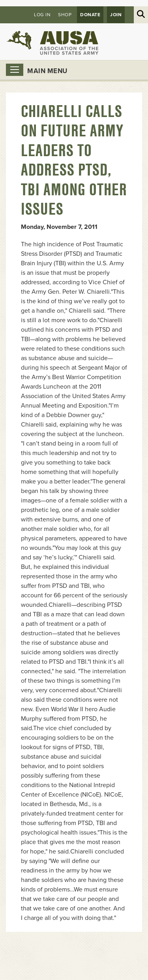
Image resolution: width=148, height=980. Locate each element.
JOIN (116, 15)
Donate (90, 15)
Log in (42, 15)
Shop (65, 15)
